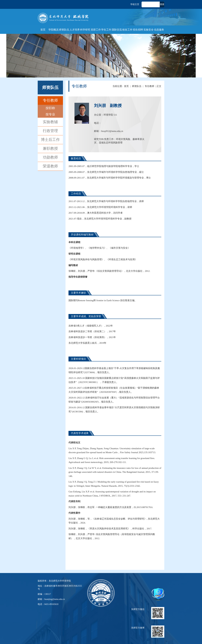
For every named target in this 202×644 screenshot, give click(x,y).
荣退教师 (50, 166)
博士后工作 (50, 140)
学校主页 (135, 4)
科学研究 (85, 30)
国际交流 (117, 30)
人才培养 (75, 30)
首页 (43, 30)
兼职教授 (50, 148)
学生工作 (106, 30)
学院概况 (53, 30)
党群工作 (96, 30)
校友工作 (127, 30)
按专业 (50, 114)
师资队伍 (64, 30)
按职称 (50, 108)
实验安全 (149, 30)
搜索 (162, 4)
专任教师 (50, 100)
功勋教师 (50, 157)
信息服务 (159, 30)
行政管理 (50, 131)
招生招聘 (138, 30)
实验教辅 (50, 122)
